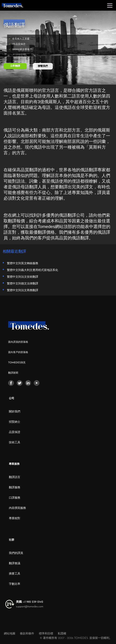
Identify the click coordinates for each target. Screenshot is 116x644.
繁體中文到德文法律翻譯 (23, 283)
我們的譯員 (16, 553)
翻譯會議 (15, 563)
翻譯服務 (15, 488)
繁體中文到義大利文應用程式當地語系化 (33, 270)
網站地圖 (10, 634)
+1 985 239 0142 (30, 602)
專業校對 (15, 518)
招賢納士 (15, 422)
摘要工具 (15, 574)
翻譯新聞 (13, 373)
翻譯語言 (15, 477)
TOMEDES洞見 (17, 363)
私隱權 (62, 634)
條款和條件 (27, 634)
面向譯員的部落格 (18, 342)
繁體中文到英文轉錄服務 (23, 263)
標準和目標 (46, 634)
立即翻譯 (15, 66)
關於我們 (15, 412)
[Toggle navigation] (110, 5)
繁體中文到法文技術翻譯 (23, 277)
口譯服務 (15, 498)
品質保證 (15, 432)
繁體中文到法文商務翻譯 (23, 290)
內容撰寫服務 (17, 508)
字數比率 (15, 584)
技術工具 (15, 443)
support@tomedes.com (30, 607)
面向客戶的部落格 (18, 352)
